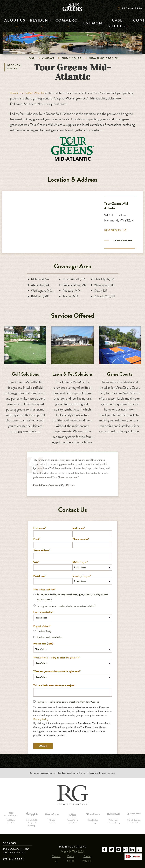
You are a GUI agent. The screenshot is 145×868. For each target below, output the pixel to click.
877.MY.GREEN (14, 859)
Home (31, 58)
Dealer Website (123, 241)
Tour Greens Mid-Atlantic (27, 93)
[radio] (73, 597)
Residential (35, 23)
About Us (12, 23)
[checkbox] (73, 600)
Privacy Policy (41, 719)
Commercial (61, 23)
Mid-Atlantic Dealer (104, 58)
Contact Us (56, 855)
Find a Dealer (72, 58)
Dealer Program (87, 855)
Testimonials (86, 23)
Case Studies (112, 23)
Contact (136, 23)
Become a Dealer (12, 67)
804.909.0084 (115, 230)
